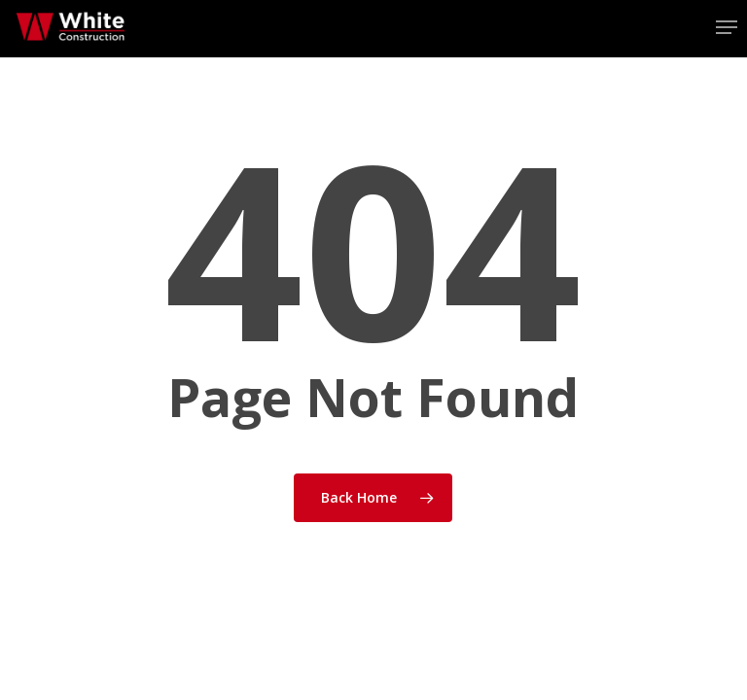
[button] (727, 27)
